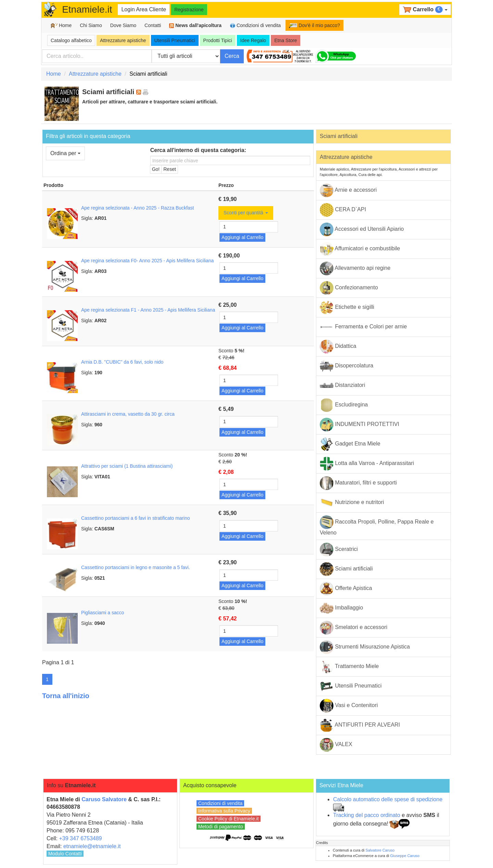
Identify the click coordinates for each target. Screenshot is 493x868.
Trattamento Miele (349, 667)
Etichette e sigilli (347, 307)
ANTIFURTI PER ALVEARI (360, 725)
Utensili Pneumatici (175, 40)
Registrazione (189, 10)
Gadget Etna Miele (350, 444)
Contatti (153, 25)
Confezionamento (349, 288)
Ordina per (65, 153)
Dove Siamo (123, 25)
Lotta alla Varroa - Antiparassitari (367, 464)
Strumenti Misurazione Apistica (365, 647)
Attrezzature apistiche (123, 40)
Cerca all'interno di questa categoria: (198, 150)
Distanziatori (342, 386)
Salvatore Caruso (380, 850)
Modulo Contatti (65, 854)
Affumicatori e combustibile (360, 249)
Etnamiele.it (87, 9)
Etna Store (286, 40)
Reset (170, 169)
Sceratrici (339, 550)
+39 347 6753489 (80, 838)
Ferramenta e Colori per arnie (363, 327)
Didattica (338, 347)
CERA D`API (343, 210)
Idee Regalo (253, 40)
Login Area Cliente (144, 9)
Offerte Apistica (346, 589)
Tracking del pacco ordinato (367, 815)
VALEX (336, 745)
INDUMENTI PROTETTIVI (359, 425)
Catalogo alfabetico (71, 40)
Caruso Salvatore (104, 799)
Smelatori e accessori (353, 628)
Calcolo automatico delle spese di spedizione (388, 799)
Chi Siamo (91, 25)
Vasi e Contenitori (349, 706)
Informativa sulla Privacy (224, 811)
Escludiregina (344, 405)
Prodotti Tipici (218, 40)
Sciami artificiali (339, 136)
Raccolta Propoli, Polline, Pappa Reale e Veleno (377, 525)
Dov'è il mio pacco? (314, 25)
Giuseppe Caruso (405, 856)
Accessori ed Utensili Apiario (362, 229)
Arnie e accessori (348, 190)
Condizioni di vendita (255, 26)
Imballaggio (341, 608)
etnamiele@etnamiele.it (92, 846)
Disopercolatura (347, 366)
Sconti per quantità (246, 213)
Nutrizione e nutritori (352, 503)
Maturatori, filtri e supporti (358, 483)
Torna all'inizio (66, 696)
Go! (156, 169)
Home (61, 26)
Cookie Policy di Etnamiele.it (229, 819)
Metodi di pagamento (221, 827)
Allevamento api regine (355, 268)
